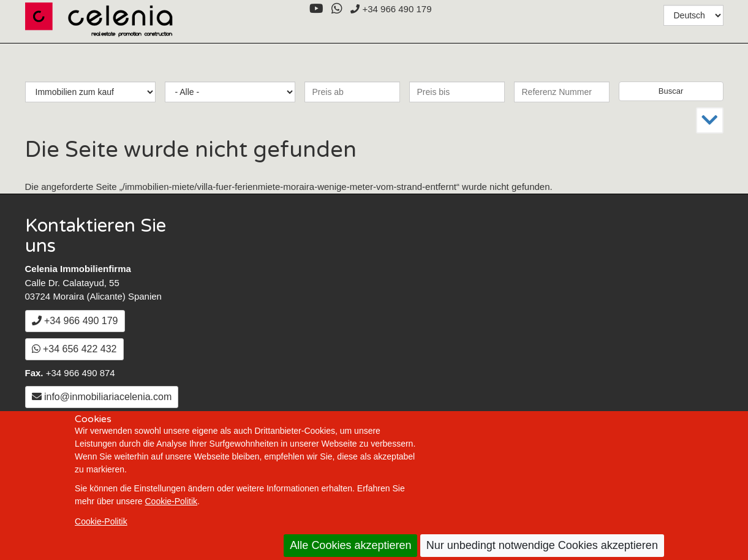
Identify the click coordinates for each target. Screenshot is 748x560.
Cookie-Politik (172, 501)
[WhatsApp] (337, 9)
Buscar (671, 91)
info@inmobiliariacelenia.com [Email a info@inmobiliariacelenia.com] (102, 397)
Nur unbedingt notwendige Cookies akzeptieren (542, 545)
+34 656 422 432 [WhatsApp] (74, 349)
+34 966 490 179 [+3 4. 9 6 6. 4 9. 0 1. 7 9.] (391, 9)
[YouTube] (316, 9)
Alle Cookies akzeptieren (350, 545)
